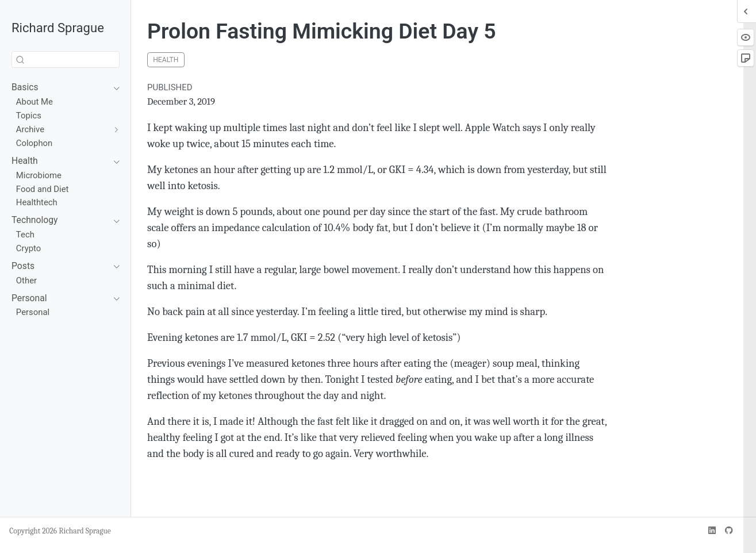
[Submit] (20, 60)
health (166, 60)
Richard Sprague (58, 28)
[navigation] (60, 88)
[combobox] (66, 59)
